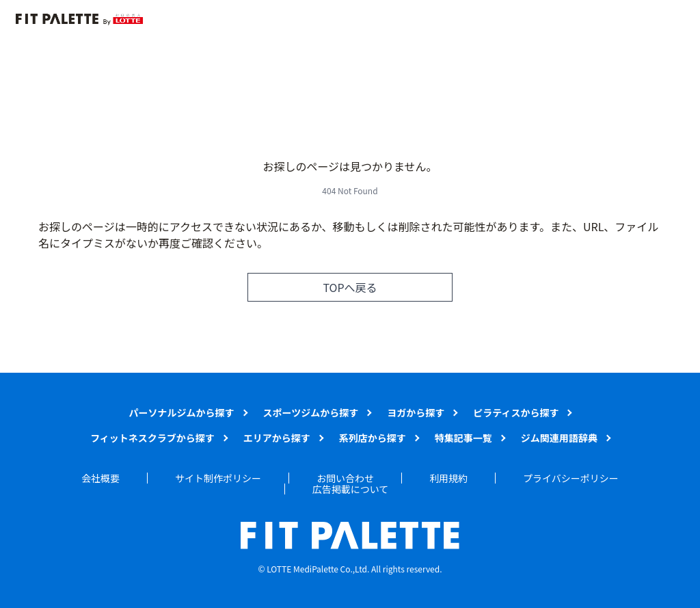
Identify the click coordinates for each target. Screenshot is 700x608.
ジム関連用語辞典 (559, 438)
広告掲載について (351, 489)
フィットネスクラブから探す (152, 438)
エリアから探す (277, 438)
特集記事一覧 (463, 438)
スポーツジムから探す (311, 412)
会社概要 (100, 478)
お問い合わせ (345, 478)
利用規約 (448, 478)
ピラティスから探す (516, 412)
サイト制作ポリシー (218, 478)
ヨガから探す (416, 412)
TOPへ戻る (350, 287)
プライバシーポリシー (571, 478)
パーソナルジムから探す (182, 412)
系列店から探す (373, 438)
